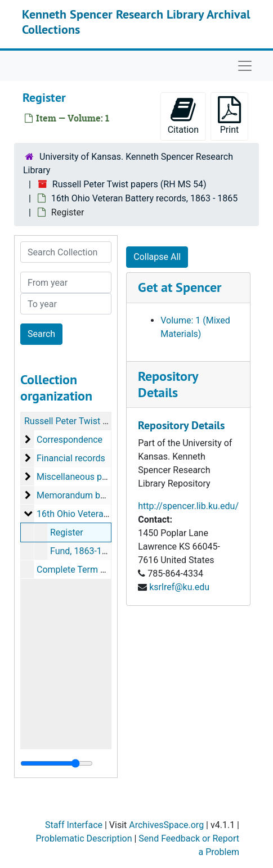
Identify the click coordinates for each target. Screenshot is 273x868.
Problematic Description (84, 838)
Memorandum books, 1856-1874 (102, 495)
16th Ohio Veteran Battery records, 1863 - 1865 (144, 198)
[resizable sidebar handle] (57, 763)
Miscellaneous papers (80, 477)
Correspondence (70, 440)
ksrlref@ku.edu (179, 587)
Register (67, 532)
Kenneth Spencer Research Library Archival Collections (136, 21)
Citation (183, 116)
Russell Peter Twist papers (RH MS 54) (129, 184)
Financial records (71, 458)
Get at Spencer (180, 287)
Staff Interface (74, 825)
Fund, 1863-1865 (84, 551)
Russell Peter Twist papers (77, 421)
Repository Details (168, 384)
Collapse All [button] (157, 257)
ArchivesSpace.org (166, 825)
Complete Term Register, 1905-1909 (108, 570)
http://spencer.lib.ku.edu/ (188, 506)
